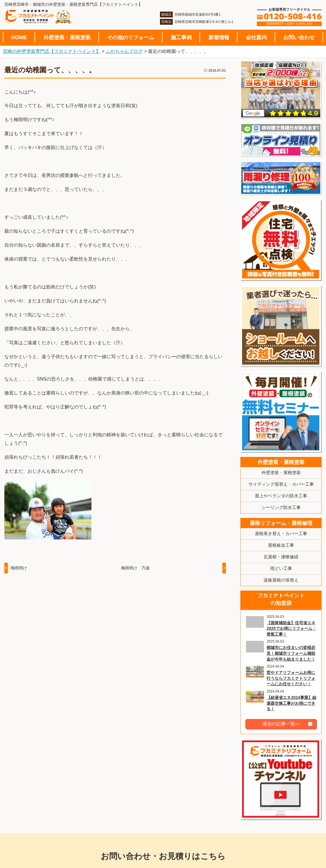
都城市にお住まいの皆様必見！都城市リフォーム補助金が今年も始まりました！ (291, 653)
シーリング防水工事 (281, 507)
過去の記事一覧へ (281, 724)
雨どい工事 (281, 568)
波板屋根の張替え (281, 580)
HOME (19, 37)
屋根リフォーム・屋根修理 (281, 523)
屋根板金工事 (281, 545)
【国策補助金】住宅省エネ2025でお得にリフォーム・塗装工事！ (291, 628)
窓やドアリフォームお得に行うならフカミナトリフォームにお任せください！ (291, 678)
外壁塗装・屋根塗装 (67, 37)
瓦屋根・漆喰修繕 (281, 557)
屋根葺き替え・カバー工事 (281, 533)
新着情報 (219, 37)
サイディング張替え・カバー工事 (281, 484)
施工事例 (181, 37)
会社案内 (256, 37)
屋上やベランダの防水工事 (281, 496)
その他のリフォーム (131, 37)
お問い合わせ (299, 37)
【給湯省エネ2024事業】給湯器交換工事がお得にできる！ (291, 703)
